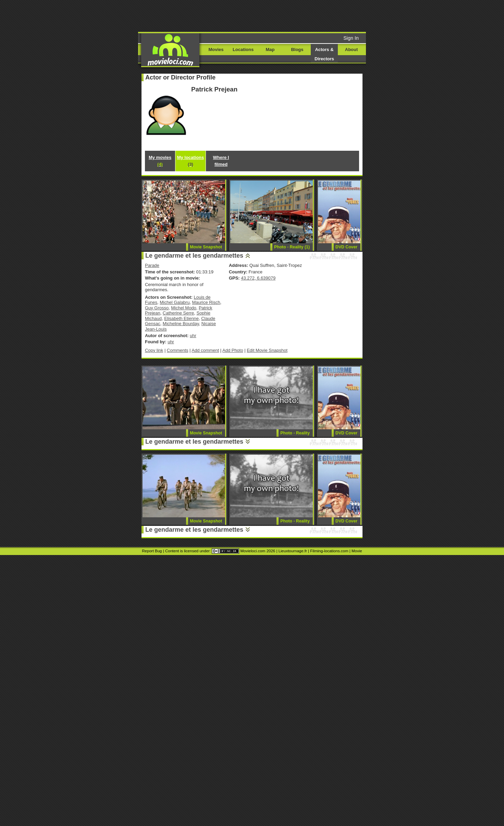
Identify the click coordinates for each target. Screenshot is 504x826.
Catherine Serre (178, 313)
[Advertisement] (304, 15)
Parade (152, 265)
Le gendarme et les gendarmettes (194, 256)
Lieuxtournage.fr (293, 551)
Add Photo (233, 350)
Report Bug (152, 551)
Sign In (351, 38)
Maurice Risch (206, 302)
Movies (216, 50)
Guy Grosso (157, 308)
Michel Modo (183, 308)
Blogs (297, 50)
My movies (160, 161)
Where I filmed (221, 161)
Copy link (154, 350)
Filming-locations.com (329, 551)
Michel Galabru (175, 302)
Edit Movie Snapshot (267, 350)
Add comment (205, 350)
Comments (178, 350)
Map (270, 50)
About (351, 50)
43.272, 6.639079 (258, 278)
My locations (190, 161)
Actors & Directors (324, 54)
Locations (243, 50)
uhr (193, 336)
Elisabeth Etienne (181, 318)
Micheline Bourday (181, 324)
